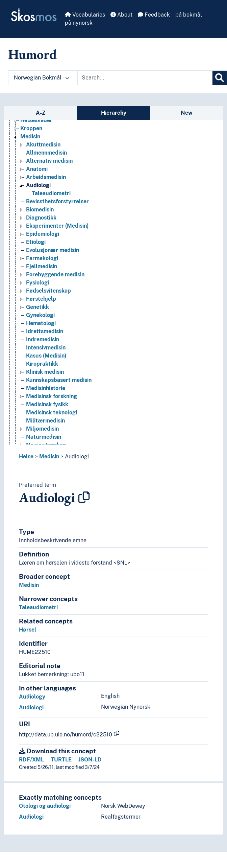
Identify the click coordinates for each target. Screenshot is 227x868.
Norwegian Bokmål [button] (42, 78)
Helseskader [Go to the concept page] (36, 120)
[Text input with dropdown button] (145, 78)
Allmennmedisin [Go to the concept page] (46, 153)
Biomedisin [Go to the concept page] (40, 210)
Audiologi (77, 456)
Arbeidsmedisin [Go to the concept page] (46, 177)
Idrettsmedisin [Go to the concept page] (45, 331)
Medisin (49, 456)
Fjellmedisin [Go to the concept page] (42, 266)
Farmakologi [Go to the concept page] (42, 258)
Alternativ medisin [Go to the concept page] (49, 161)
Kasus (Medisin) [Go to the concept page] (46, 356)
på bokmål (189, 15)
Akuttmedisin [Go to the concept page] (43, 145)
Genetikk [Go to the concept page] (37, 307)
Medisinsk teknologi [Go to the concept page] (52, 413)
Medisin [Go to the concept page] (30, 136)
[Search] (220, 78)
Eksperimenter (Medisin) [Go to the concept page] (57, 226)
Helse (26, 456)
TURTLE (61, 760)
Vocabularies (85, 15)
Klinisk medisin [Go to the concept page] (45, 372)
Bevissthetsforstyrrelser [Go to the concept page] (57, 201)
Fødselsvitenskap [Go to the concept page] (48, 291)
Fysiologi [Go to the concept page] (37, 283)
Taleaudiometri (38, 607)
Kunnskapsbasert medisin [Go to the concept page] (59, 380)
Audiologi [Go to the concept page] (38, 185)
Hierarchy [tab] (114, 113)
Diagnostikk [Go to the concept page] (41, 218)
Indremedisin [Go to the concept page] (43, 339)
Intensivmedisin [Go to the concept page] (46, 348)
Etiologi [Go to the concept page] (36, 242)
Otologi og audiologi (45, 806)
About (121, 15)
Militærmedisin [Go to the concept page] (45, 421)
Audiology (32, 697)
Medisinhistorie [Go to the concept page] (46, 388)
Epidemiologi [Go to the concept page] (43, 234)
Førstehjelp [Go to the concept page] (41, 299)
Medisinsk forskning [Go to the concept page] (52, 396)
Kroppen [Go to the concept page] (31, 128)
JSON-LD (90, 760)
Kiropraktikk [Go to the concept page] (42, 364)
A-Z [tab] (41, 113)
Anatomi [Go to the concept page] (37, 169)
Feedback (154, 15)
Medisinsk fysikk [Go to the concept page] (47, 404)
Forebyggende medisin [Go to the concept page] (55, 275)
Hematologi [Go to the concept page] (41, 323)
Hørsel (28, 630)
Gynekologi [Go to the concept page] (40, 315)
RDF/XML (31, 760)
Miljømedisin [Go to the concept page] (42, 429)
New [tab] (187, 113)
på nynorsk (79, 23)
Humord (32, 54)
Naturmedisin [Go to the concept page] (44, 437)
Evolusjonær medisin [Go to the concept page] (53, 250)
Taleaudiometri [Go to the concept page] (51, 193)
